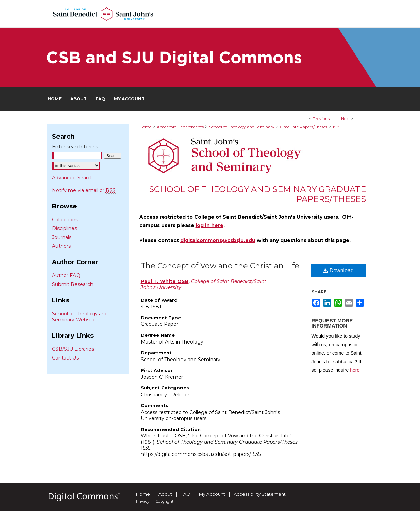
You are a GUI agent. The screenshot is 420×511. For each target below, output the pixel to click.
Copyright (165, 501)
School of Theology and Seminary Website (80, 317)
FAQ (186, 494)
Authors (61, 246)
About (165, 494)
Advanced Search (73, 178)
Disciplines (64, 228)
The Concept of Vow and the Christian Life (220, 266)
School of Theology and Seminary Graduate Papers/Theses (257, 194)
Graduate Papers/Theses (304, 127)
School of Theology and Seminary (242, 127)
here (355, 370)
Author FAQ (66, 275)
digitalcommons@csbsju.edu (218, 240)
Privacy (143, 501)
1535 (337, 127)
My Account (212, 494)
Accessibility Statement (260, 494)
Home (145, 127)
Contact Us (65, 358)
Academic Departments (180, 127)
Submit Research (73, 284)
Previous (321, 119)
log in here (209, 225)
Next (346, 119)
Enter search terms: (75, 147)
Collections (65, 220)
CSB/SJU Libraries (73, 349)
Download (338, 270)
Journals (62, 237)
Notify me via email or (84, 190)
